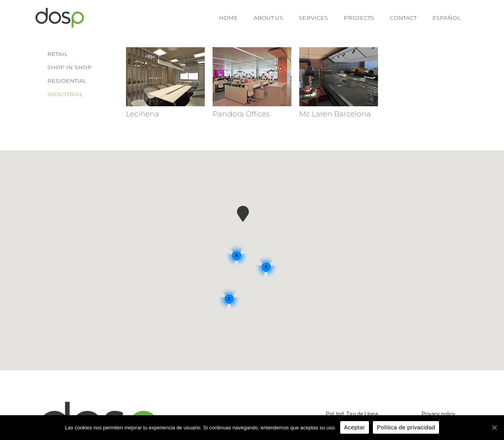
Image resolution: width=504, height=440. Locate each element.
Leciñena (143, 114)
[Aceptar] (494, 427)
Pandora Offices (241, 114)
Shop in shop (69, 67)
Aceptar (355, 427)
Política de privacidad (406, 427)
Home (228, 18)
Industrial (65, 94)
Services (313, 18)
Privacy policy (438, 414)
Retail (57, 54)
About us (268, 18)
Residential (67, 81)
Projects (359, 18)
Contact (403, 18)
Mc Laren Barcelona (335, 114)
